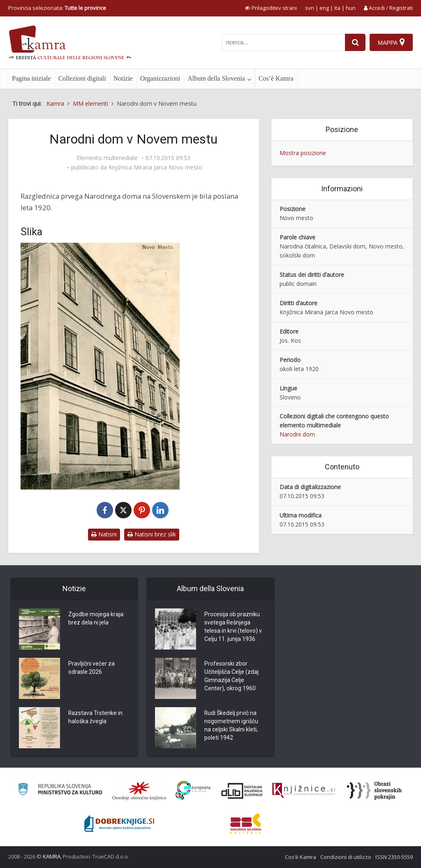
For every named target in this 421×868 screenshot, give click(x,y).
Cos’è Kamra (276, 78)
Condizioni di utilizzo (346, 857)
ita (337, 8)
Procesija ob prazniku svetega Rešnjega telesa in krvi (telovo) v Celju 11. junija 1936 (233, 627)
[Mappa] (391, 42)
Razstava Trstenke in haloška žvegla (96, 717)
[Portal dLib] (242, 791)
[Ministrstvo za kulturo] (60, 790)
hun (351, 8)
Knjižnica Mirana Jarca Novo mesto (155, 167)
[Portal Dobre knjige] (119, 824)
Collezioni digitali (82, 78)
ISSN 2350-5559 (394, 857)
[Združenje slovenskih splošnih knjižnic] (304, 791)
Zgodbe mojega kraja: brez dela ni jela (96, 619)
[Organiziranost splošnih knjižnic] (139, 791)
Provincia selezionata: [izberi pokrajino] (57, 8)
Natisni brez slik (152, 534)
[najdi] (355, 42)
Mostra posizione (303, 153)
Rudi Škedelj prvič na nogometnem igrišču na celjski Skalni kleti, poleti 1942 (231, 726)
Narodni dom (297, 434)
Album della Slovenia (216, 78)
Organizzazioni (160, 78)
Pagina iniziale (31, 78)
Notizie (123, 78)
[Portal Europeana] (193, 790)
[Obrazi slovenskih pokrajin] (374, 791)
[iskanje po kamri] (283, 42)
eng (324, 8)
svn (310, 8)
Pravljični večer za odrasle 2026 (91, 668)
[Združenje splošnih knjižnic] (246, 824)
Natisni (104, 534)
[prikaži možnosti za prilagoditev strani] (271, 8)
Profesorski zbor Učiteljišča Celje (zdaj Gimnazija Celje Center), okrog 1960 (231, 676)
